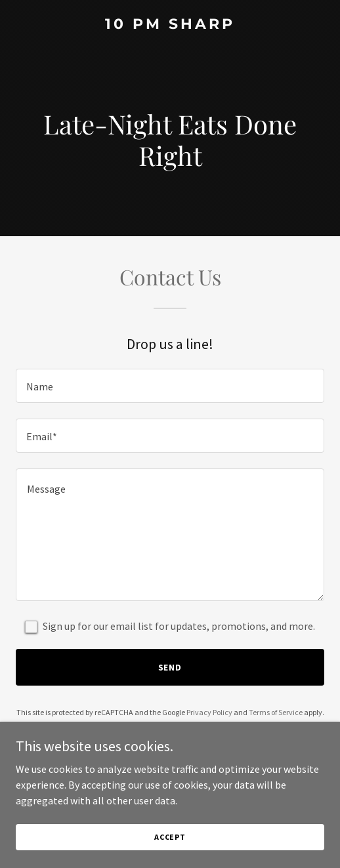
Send (170, 667)
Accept (170, 837)
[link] (170, 25)
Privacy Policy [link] (209, 712)
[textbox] (170, 386)
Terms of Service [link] (276, 712)
